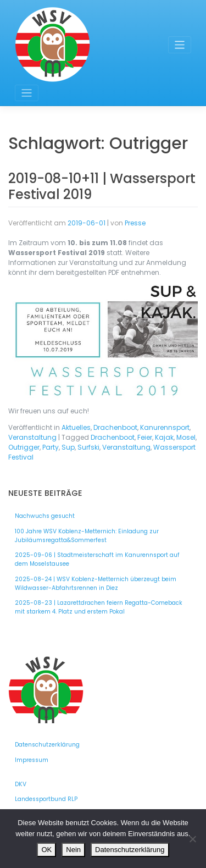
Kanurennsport (165, 427)
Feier (145, 437)
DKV (21, 784)
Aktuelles (76, 427)
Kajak (164, 437)
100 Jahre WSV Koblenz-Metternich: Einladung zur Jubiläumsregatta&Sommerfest (87, 536)
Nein (73, 850)
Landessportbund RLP (46, 799)
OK (46, 850)
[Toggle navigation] (180, 45)
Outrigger (24, 447)
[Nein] (192, 839)
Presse (135, 223)
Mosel (186, 437)
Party (51, 447)
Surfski (88, 447)
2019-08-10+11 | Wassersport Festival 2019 (102, 186)
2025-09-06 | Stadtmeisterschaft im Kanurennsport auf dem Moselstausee (97, 559)
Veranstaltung (32, 437)
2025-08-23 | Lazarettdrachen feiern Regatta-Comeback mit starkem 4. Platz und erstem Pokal (99, 607)
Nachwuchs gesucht (45, 516)
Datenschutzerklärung (47, 745)
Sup (68, 447)
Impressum (32, 760)
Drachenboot (115, 427)
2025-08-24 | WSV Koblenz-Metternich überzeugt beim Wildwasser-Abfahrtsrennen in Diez (96, 584)
